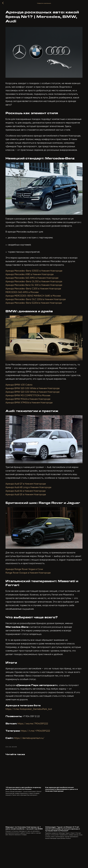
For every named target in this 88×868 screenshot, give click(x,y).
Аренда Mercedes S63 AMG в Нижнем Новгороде (34, 285)
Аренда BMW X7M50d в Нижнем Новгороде (31, 411)
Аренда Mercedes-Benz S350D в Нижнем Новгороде (36, 278)
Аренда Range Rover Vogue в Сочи (26, 581)
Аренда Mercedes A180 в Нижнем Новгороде (31, 281)
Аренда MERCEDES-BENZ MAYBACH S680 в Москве (35, 303)
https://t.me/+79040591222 (37, 746)
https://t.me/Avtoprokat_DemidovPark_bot (31, 724)
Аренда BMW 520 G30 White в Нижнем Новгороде (34, 397)
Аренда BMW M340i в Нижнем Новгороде (30, 407)
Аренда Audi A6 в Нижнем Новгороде (27, 500)
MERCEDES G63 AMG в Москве (24, 299)
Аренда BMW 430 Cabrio (21, 393)
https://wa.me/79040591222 (35, 739)
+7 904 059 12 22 (33, 731)
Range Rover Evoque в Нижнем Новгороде (30, 584)
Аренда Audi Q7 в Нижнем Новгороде (27, 493)
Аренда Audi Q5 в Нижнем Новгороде (28, 504)
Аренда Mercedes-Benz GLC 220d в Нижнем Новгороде (37, 306)
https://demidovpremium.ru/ (31, 753)
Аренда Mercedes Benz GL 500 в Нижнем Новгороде (36, 292)
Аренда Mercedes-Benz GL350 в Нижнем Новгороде (36, 288)
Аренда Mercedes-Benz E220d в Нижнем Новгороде (36, 310)
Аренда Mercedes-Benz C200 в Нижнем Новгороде (35, 295)
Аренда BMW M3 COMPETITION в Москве (30, 404)
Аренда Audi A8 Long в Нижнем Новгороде (30, 497)
